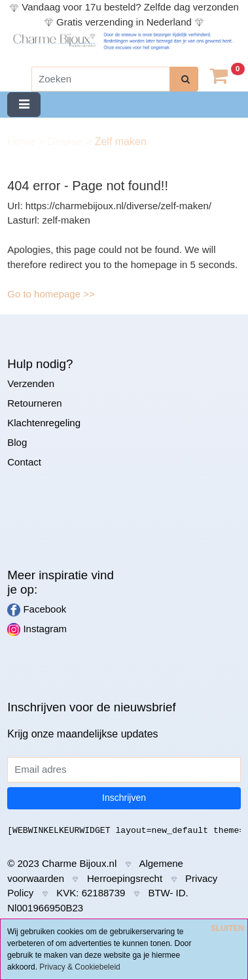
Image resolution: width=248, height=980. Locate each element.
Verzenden (31, 383)
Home (23, 142)
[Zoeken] (101, 79)
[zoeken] (184, 79)
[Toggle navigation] (24, 105)
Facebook (37, 610)
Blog (17, 442)
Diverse (66, 142)
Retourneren (34, 403)
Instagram (37, 630)
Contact (24, 462)
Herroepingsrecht (125, 878)
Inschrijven (124, 798)
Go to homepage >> (51, 294)
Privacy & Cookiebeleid (80, 967)
